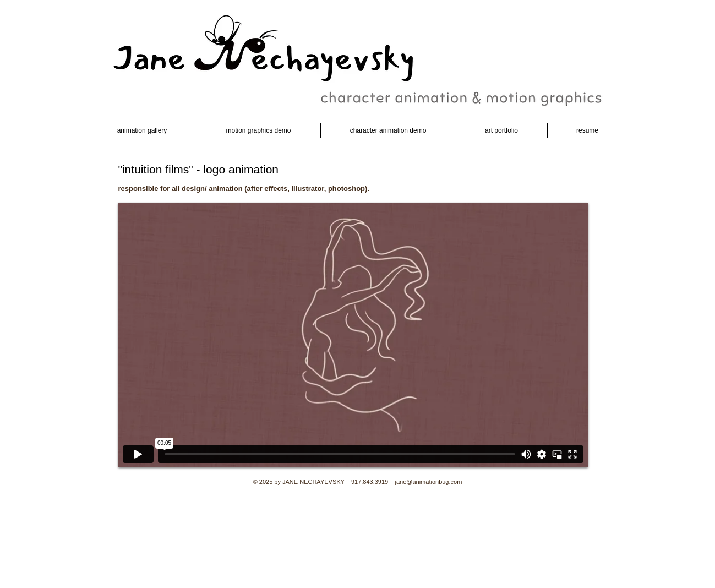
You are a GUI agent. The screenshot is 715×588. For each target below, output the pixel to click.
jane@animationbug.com (428, 482)
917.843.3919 (370, 482)
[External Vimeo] (353, 335)
